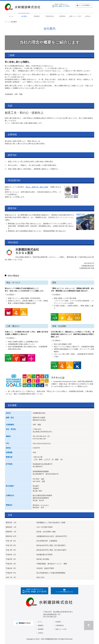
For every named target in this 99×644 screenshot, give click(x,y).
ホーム (11, 16)
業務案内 (37, 16)
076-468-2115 (41, 436)
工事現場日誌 (49, 16)
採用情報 (62, 16)
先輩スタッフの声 (75, 16)
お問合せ (88, 16)
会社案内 (24, 16)
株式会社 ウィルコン (41, 505)
